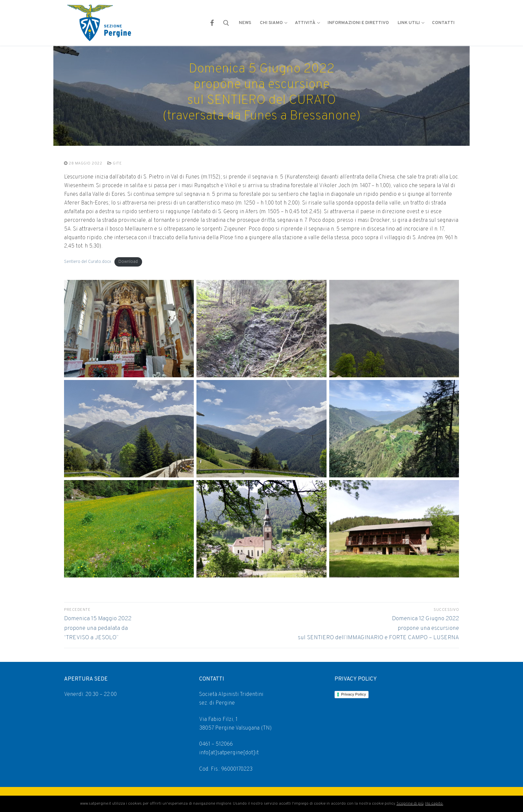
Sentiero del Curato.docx (88, 262)
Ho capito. (434, 804)
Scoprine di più (410, 804)
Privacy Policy (354, 694)
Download (128, 262)
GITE (115, 163)
